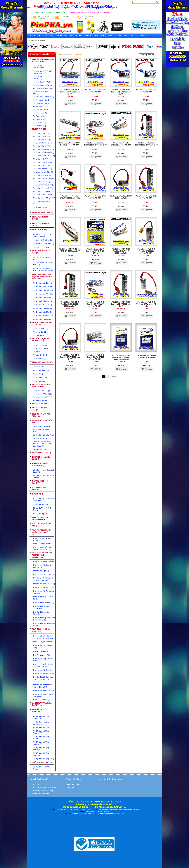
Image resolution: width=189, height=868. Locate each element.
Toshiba (42, 40)
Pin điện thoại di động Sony (41, 738)
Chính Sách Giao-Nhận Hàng (42, 791)
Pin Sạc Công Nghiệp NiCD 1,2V (43, 264)
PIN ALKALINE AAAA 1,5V (40, 409)
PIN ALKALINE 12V (41, 404)
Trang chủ (34, 40)
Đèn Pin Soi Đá (40, 438)
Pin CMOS (39, 335)
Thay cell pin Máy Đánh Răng (44, 674)
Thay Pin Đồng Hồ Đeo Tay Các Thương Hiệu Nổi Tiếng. (43, 637)
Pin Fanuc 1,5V (40, 113)
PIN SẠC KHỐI (39, 230)
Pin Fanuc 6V (39, 119)
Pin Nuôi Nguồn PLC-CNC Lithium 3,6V (43, 72)
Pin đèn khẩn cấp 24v (42, 319)
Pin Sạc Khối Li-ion (41, 247)
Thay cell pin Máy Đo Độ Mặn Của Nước (44, 592)
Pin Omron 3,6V (40, 126)
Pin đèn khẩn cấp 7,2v (42, 301)
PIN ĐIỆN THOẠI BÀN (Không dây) (40, 518)
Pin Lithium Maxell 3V (42, 140)
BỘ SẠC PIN (39, 494)
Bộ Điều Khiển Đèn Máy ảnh (42, 768)
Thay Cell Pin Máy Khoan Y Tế (43, 598)
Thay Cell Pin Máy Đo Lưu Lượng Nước (43, 607)
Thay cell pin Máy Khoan (44, 562)
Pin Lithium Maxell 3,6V (43, 143)
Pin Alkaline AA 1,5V (42, 391)
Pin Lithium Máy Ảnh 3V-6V (42, 203)
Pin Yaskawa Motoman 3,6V (41, 93)
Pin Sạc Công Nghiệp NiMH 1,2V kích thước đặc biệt (44, 270)
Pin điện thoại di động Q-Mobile (42, 749)
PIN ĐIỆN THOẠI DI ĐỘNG (39, 711)
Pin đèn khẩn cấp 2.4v (42, 287)
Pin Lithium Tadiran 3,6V (44, 169)
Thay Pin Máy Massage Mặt (43, 642)
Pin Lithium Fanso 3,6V (43, 195)
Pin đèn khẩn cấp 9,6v (42, 308)
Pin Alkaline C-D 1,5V (43, 397)
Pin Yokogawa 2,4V (41, 103)
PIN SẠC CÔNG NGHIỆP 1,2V (41, 252)
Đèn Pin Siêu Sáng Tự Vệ (44, 435)
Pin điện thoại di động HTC (44, 759)
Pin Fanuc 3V (40, 116)
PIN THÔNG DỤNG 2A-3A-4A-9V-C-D (42, 340)
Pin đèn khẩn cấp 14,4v (43, 316)
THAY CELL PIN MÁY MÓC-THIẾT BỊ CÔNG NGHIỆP (43, 555)
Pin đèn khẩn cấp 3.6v (43, 290)
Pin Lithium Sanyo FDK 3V (44, 156)
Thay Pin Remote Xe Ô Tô (41, 540)
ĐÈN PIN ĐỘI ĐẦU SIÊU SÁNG (41, 458)
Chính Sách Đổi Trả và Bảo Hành (43, 788)
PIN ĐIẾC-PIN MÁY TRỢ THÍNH (41, 415)
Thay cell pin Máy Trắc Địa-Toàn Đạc (43, 566)
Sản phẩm (70, 788)
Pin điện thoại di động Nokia (41, 717)
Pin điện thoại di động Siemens (41, 732)
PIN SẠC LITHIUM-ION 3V (41, 224)
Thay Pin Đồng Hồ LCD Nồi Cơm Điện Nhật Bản (43, 665)
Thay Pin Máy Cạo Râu (41, 655)
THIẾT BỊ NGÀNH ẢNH (42, 762)
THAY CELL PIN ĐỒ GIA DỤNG (41, 630)
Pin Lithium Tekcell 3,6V (43, 172)
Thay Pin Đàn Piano (41, 700)
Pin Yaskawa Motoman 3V (44, 88)
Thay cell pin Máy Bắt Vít (43, 588)
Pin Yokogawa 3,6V (41, 100)
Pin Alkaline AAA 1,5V (43, 394)
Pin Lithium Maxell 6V (42, 146)
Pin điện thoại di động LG (43, 727)
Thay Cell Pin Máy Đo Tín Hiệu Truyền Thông (44, 619)
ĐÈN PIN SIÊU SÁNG (41, 453)
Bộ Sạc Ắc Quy (40, 514)
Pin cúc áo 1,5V (40, 329)
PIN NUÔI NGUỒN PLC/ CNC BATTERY (43, 60)
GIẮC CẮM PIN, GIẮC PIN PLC (42, 525)
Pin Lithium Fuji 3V (41, 159)
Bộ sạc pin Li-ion (40, 504)
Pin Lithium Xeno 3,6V (42, 162)
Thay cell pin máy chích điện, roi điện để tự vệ (43, 686)
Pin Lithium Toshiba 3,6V (44, 178)
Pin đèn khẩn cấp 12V (42, 312)
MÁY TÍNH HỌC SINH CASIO (40, 482)
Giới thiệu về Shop (73, 785)
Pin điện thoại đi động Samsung (41, 723)
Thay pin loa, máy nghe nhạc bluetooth (43, 695)
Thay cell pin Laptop (42, 571)
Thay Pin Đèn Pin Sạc (41, 651)
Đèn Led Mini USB (41, 449)
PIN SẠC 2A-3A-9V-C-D (43, 362)
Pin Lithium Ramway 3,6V (44, 185)
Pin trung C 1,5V (40, 355)
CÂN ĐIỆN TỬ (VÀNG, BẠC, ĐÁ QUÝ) (43, 704)
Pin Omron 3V (39, 123)
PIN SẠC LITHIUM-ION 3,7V (41, 218)
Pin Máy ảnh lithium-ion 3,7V (41, 208)
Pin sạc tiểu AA (40, 367)
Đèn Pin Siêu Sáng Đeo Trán (42, 431)
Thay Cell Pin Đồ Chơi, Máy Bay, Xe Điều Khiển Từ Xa (43, 679)
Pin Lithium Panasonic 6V (44, 136)
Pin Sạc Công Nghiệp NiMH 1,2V (43, 258)
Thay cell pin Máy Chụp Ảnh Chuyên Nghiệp (43, 579)
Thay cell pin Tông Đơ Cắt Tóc (42, 660)
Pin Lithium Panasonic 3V (44, 133)
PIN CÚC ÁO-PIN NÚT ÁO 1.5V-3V (42, 324)
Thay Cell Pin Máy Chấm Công (42, 613)
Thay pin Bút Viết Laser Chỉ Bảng (43, 647)
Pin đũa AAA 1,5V (41, 349)
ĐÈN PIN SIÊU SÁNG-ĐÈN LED (42, 421)
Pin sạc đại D (39, 381)
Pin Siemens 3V (40, 106)
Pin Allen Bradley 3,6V (42, 85)
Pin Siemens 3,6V (41, 110)
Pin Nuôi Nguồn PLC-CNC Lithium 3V (43, 67)
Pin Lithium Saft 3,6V (42, 175)
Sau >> (113, 377)
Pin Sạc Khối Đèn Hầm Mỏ (44, 244)
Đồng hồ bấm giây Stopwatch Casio (44, 471)
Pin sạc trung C (40, 378)
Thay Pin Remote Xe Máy (42, 544)
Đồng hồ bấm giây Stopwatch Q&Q (44, 477)
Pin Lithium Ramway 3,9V (44, 188)
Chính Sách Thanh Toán (40, 794)
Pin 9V (37, 352)
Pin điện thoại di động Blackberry (41, 754)
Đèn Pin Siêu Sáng (42, 426)
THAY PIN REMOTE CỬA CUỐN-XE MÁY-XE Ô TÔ (42, 532)
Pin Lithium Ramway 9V (43, 191)
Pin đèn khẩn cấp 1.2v (42, 283)
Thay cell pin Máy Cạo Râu (43, 670)
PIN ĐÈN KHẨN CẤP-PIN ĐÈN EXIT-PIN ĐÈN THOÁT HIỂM (42, 276)
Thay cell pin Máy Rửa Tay (44, 584)
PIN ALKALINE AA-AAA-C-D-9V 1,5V (42, 386)
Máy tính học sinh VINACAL (39, 489)
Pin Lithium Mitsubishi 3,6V (44, 153)
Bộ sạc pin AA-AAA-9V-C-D (42, 509)
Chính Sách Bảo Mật (39, 785)
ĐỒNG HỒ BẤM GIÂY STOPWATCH (40, 465)
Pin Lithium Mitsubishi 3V (43, 149)
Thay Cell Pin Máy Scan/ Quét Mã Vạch (44, 624)
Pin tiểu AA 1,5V (40, 345)
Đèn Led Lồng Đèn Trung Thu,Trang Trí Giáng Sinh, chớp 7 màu (42, 444)
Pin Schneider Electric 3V (43, 97)
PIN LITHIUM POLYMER (43, 213)
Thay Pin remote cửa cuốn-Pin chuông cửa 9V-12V (44, 548)
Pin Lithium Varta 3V (42, 166)
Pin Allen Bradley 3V (42, 82)
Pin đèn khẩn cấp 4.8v (43, 294)
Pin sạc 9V (38, 374)
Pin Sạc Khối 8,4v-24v (43, 240)
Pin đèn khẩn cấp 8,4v (42, 305)
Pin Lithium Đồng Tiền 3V (44, 198)
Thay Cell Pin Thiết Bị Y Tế (44, 603)
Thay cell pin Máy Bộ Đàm (44, 574)
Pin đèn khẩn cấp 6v (42, 298)
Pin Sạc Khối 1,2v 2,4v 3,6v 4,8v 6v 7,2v (43, 235)
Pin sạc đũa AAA (41, 370)
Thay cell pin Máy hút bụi (44, 691)
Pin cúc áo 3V (40, 332)
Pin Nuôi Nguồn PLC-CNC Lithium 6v (43, 78)
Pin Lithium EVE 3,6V (42, 182)
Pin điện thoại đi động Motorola (41, 743)
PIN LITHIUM (39, 129)
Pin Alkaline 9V (40, 400)
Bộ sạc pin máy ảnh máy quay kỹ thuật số (44, 500)
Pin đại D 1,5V (40, 359)
